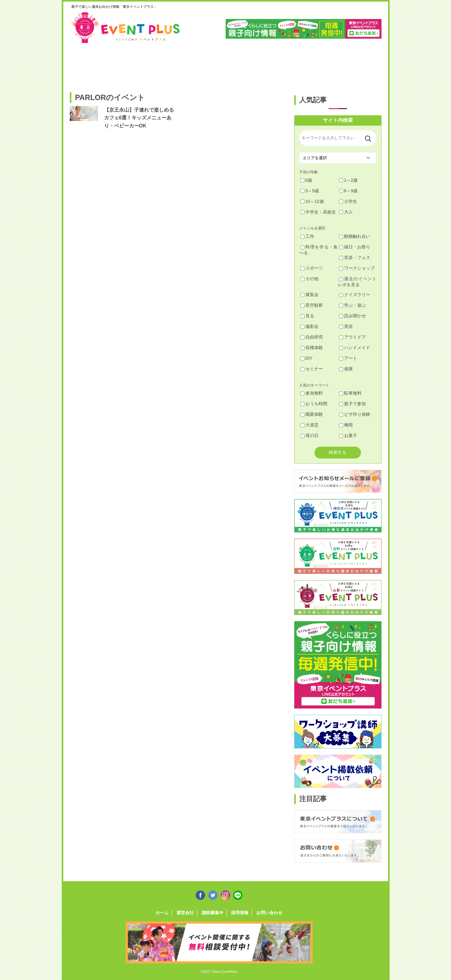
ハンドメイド (355, 348)
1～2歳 (348, 180)
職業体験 (312, 414)
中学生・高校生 (318, 212)
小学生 (348, 201)
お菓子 (348, 435)
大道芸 (309, 425)
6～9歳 (348, 191)
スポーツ (312, 268)
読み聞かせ (353, 316)
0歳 (306, 180)
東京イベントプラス (126, 27)
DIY (307, 358)
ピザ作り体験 (355, 414)
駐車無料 (350, 393)
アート (348, 358)
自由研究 (312, 337)
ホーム (162, 913)
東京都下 (364, 65)
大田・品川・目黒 (245, 65)
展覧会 (309, 295)
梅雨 (346, 425)
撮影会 (309, 326)
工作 (307, 236)
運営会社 (185, 913)
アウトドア (353, 337)
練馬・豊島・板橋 (126, 65)
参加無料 (312, 393)
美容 (346, 326)
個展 (346, 369)
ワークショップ (357, 268)
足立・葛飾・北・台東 (86, 65)
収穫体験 (312, 348)
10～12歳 (312, 201)
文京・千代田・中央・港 (284, 65)
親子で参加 (353, 404)
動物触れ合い (355, 236)
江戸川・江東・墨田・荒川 (324, 65)
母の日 (309, 435)
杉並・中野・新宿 (166, 65)
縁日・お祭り (355, 247)
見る (307, 316)
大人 (346, 212)
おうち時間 (314, 404)
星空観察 (312, 305)
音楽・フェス (355, 257)
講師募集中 (213, 913)
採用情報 (240, 913)
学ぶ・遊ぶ (353, 305)
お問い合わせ (269, 913)
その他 (309, 279)
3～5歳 (310, 191)
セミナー (312, 369)
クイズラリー (355, 295)
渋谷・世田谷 (205, 65)
